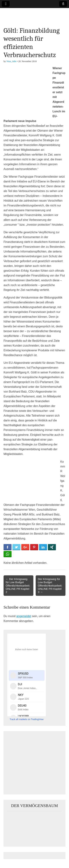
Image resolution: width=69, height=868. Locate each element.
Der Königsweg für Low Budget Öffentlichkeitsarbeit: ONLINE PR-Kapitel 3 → (50, 585)
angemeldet (24, 616)
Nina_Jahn (11, 61)
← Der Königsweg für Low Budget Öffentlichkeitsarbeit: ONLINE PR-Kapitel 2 (18, 585)
